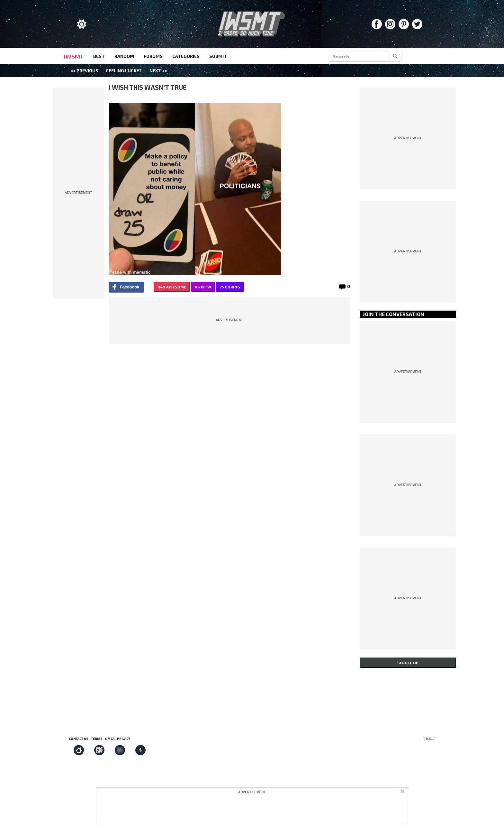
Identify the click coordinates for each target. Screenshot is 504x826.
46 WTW (203, 287)
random (124, 56)
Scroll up (408, 663)
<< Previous (84, 71)
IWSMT (74, 56)
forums (153, 56)
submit (218, 56)
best (99, 56)
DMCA (110, 739)
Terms (97, 739)
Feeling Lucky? (124, 71)
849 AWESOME (172, 287)
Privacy (124, 739)
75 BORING (230, 287)
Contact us (79, 739)
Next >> (158, 71)
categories (186, 56)
